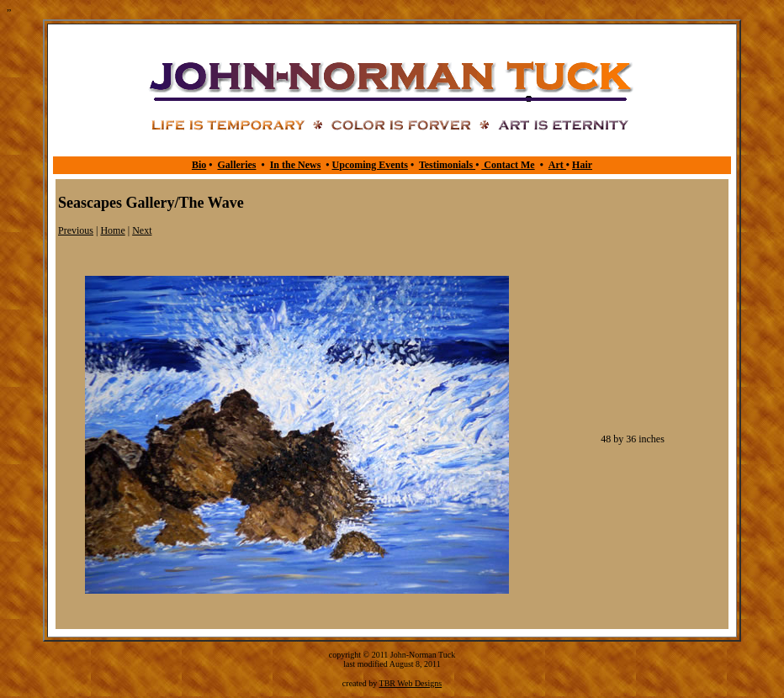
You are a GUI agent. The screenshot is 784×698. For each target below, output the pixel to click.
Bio (199, 165)
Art (557, 165)
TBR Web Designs (411, 683)
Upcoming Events (370, 165)
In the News (296, 165)
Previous (76, 230)
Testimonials (447, 165)
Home (112, 230)
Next (142, 230)
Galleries (236, 165)
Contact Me (508, 165)
